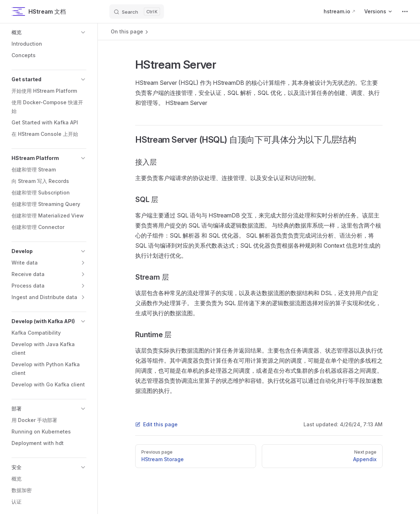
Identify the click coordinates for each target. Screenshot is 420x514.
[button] (49, 32)
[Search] (137, 12)
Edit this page (156, 424)
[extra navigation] (405, 12)
